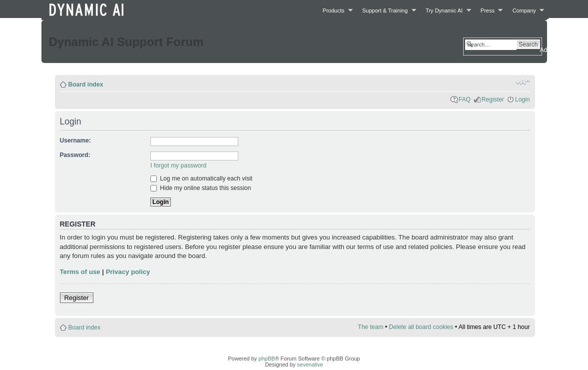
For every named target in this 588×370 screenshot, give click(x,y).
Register (493, 99)
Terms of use (80, 272)
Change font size (523, 82)
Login (523, 99)
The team (370, 327)
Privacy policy (128, 272)
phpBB (267, 358)
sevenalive (310, 364)
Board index (86, 84)
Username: (76, 140)
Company (526, 10)
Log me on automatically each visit (201, 178)
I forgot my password (178, 165)
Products (335, 10)
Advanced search (563, 50)
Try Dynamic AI (446, 10)
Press (489, 10)
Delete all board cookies (421, 327)
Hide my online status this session (201, 188)
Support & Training (386, 10)
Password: (75, 155)
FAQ (465, 99)
